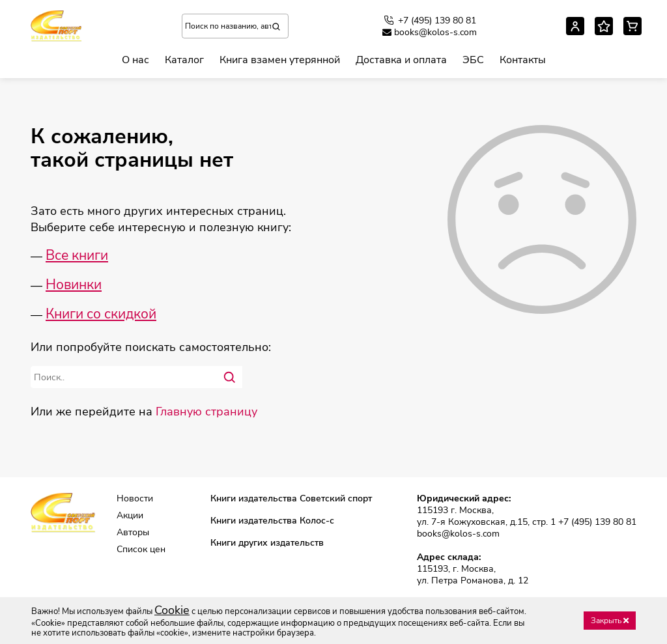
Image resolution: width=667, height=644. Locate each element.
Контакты (523, 60)
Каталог (184, 60)
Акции (130, 516)
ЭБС (473, 60)
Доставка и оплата (401, 60)
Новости (135, 499)
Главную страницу (206, 412)
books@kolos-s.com (430, 33)
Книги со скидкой (101, 314)
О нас (135, 60)
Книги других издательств (267, 543)
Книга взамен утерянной (280, 60)
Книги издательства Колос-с (272, 521)
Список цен (141, 550)
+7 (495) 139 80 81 (429, 20)
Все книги (77, 255)
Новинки (74, 285)
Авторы (133, 533)
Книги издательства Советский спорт (291, 499)
